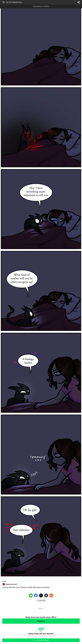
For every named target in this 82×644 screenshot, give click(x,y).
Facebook (36, 595)
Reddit (51, 595)
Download (41, 621)
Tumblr (46, 595)
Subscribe (42, 600)
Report (41, 609)
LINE (31, 595)
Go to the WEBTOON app (41, 640)
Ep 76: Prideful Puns (14, 2)
